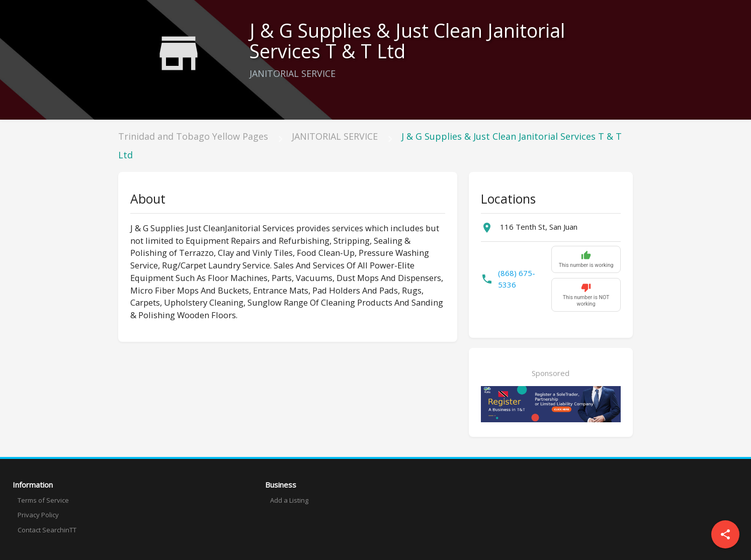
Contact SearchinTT (47, 530)
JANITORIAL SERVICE (335, 136)
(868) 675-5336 (517, 279)
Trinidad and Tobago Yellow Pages (193, 136)
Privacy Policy (38, 515)
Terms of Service (43, 500)
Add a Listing (289, 500)
